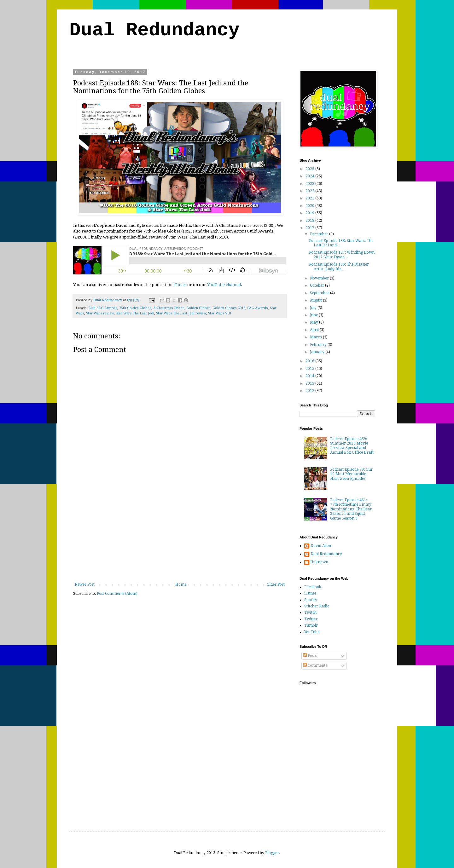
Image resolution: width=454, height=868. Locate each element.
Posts (310, 656)
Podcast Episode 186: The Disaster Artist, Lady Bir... (339, 267)
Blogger (272, 853)
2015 (310, 369)
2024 (310, 176)
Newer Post (85, 584)
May (314, 322)
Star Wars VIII (220, 313)
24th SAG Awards (103, 308)
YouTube (312, 632)
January (318, 352)
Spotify (311, 600)
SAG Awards (258, 308)
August (316, 300)
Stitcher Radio (317, 606)
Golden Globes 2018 (229, 308)
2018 (310, 221)
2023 (310, 184)
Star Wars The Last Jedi (135, 313)
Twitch (310, 612)
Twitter (311, 619)
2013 (310, 383)
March (316, 337)
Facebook (313, 587)
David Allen (321, 546)
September (320, 293)
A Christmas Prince (169, 308)
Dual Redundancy (154, 30)
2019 (310, 213)
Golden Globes (198, 308)
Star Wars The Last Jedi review (181, 313)
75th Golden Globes (135, 308)
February (319, 345)
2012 (310, 391)
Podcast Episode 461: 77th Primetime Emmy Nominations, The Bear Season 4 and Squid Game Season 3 (351, 509)
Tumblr (311, 625)
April (315, 330)
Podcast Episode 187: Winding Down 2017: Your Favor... (342, 255)
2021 (310, 198)
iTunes (180, 285)
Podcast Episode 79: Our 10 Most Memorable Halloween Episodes (351, 474)
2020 (310, 206)
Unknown (319, 562)
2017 (310, 228)
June (314, 315)
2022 (310, 191)
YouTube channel (224, 285)
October (317, 285)
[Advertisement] (180, 535)
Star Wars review (100, 313)
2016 (310, 361)
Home (181, 584)
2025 (310, 169)
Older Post (276, 584)
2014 (310, 376)
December (320, 234)
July (314, 308)
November (320, 278)
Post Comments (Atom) (117, 594)
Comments (315, 665)
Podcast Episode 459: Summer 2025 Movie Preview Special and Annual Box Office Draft (352, 446)
